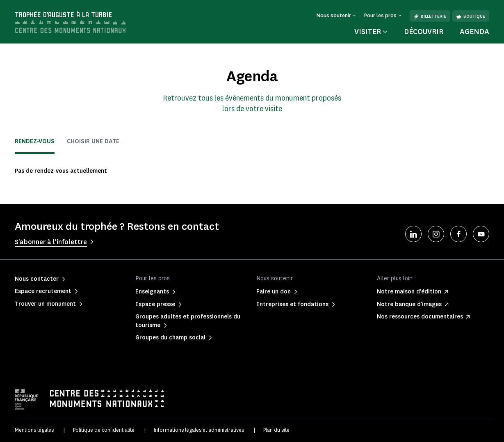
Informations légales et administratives (199, 430)
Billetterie (430, 16)
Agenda (474, 32)
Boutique (471, 16)
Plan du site (276, 430)
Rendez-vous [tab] (35, 141)
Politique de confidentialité (104, 430)
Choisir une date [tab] (93, 141)
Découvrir (424, 32)
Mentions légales (34, 430)
